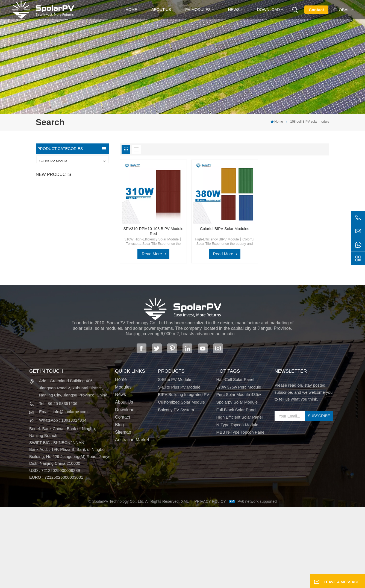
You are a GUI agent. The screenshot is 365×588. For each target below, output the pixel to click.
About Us (161, 10)
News (234, 10)
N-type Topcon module (237, 506)
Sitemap (123, 514)
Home (132, 10)
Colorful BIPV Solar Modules (84, 327)
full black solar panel (236, 491)
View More (75, 254)
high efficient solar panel (239, 498)
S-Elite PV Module (53, 161)
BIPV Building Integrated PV (61, 186)
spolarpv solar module (237, 483)
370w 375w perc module (239, 468)
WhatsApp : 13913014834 (63, 501)
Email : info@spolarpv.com (63, 493)
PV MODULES (198, 10)
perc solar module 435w (238, 476)
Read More (152, 254)
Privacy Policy (210, 583)
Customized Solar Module (59, 198)
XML (185, 583)
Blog (119, 506)
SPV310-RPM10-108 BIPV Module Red (83, 272)
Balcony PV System (55, 210)
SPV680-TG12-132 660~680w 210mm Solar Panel (81, 301)
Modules (123, 468)
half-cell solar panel (235, 461)
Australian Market (132, 521)
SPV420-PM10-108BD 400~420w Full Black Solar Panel (83, 244)
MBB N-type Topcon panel (241, 514)
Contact (316, 10)
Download (269, 10)
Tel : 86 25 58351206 (58, 485)
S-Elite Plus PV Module (57, 174)
